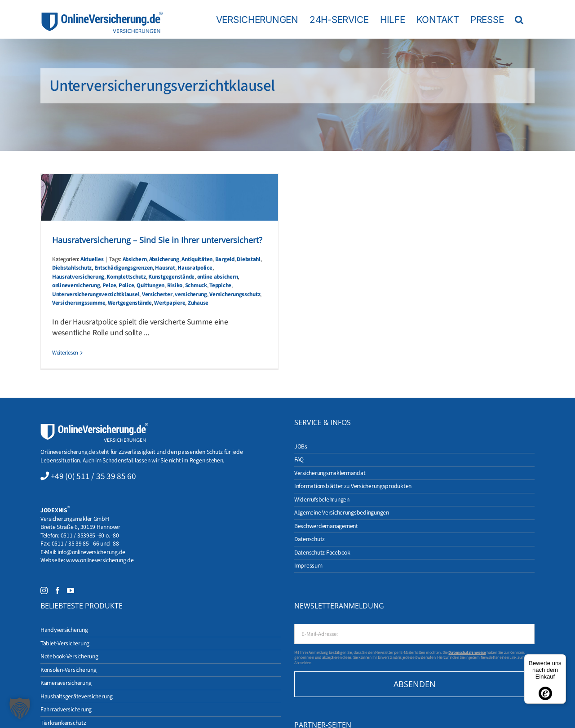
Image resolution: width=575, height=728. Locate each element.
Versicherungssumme (79, 303)
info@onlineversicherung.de (91, 552)
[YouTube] (71, 590)
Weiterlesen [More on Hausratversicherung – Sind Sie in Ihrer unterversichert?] (65, 353)
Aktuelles (92, 259)
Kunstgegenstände (171, 277)
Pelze (109, 285)
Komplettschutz (126, 277)
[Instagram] (44, 590)
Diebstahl (249, 259)
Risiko (175, 285)
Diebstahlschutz (72, 268)
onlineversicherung (76, 285)
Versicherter (157, 294)
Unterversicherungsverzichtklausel (96, 294)
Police (126, 285)
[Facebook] (57, 590)
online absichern (218, 277)
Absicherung (164, 259)
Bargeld (225, 259)
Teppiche (220, 285)
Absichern (135, 259)
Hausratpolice (195, 268)
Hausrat (165, 268)
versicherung (191, 294)
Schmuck (196, 285)
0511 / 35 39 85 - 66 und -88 (85, 544)
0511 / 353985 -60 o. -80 (90, 535)
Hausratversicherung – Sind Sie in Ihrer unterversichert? (157, 240)
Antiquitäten (197, 259)
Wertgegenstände (130, 303)
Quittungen (150, 285)
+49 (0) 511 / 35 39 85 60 (93, 476)
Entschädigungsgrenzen (124, 268)
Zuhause (198, 303)
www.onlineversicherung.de (100, 560)
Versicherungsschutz (235, 294)
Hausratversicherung (78, 277)
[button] (519, 19)
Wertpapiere (170, 303)
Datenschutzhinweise (467, 653)
